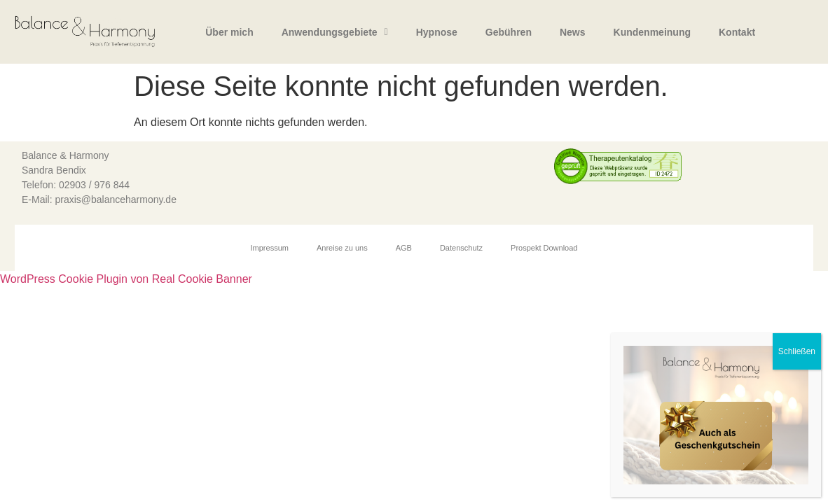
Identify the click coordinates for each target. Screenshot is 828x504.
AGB (404, 248)
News (573, 32)
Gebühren (509, 32)
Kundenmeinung (652, 32)
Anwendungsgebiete (335, 32)
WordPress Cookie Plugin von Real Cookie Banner (126, 279)
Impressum (270, 248)
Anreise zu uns (342, 248)
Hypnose (437, 32)
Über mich (229, 32)
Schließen (797, 351)
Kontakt (737, 32)
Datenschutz (461, 248)
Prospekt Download (544, 248)
